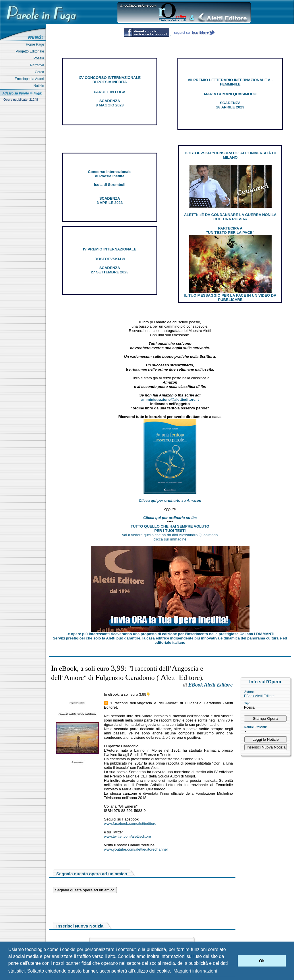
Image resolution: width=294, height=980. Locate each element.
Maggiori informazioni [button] (195, 971)
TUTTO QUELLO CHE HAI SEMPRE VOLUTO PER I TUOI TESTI (170, 528)
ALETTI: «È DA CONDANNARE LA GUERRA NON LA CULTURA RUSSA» (230, 217)
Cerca (40, 72)
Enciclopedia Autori (30, 79)
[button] (232, 961)
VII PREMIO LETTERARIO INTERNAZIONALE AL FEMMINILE (230, 82)
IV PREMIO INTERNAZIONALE (110, 249)
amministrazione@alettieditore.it (170, 399)
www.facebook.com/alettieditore (130, 824)
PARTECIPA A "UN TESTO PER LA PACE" (230, 230)
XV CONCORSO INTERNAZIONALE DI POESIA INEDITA (110, 80)
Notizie (40, 86)
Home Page (36, 44)
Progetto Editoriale (31, 51)
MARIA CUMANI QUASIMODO (230, 94)
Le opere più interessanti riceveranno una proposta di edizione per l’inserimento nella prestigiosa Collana (170, 634)
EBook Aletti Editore (259, 696)
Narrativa (38, 65)
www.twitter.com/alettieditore (127, 836)
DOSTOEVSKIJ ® (110, 259)
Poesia (40, 58)
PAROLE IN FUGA (110, 92)
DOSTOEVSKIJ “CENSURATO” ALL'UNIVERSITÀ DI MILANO (230, 155)
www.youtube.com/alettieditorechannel (136, 849)
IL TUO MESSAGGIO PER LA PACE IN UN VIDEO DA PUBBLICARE (230, 297)
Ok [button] (262, 961)
